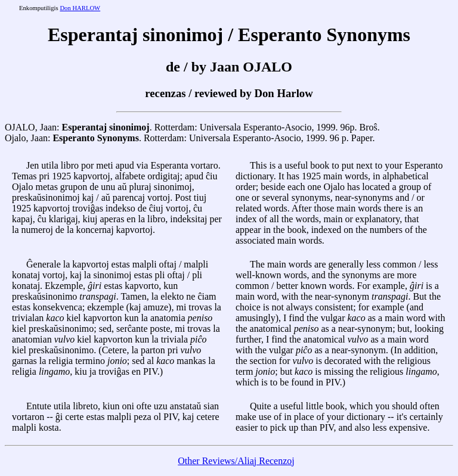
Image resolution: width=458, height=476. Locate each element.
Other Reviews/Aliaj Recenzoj (236, 461)
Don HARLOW (80, 8)
